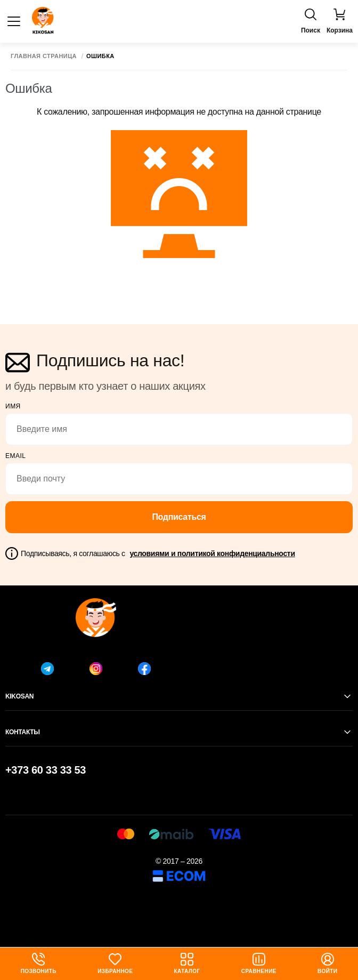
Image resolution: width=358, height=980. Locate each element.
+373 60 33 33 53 (46, 770)
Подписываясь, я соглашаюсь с (158, 553)
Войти (327, 963)
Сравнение (259, 963)
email (16, 456)
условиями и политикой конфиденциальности (212, 553)
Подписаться (179, 517)
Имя (13, 406)
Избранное (115, 963)
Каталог (187, 963)
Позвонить (39, 963)
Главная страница (44, 56)
